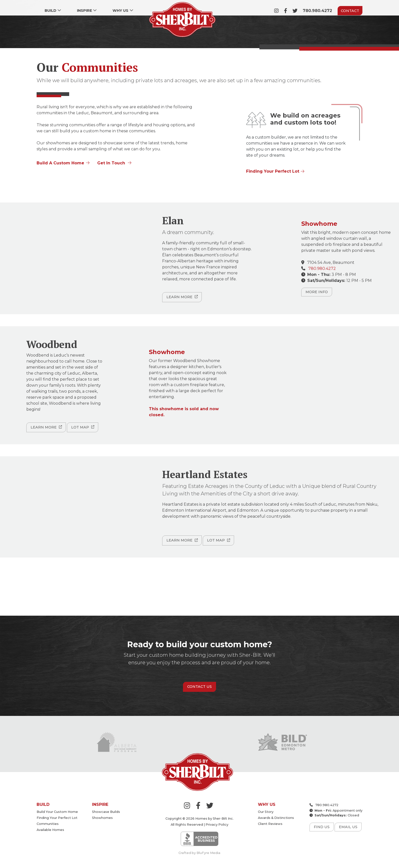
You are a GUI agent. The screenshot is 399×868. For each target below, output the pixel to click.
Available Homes (50, 830)
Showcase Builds (106, 812)
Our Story (266, 812)
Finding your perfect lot (57, 818)
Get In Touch (111, 163)
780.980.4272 (317, 11)
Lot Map (80, 427)
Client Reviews (270, 824)
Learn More (179, 297)
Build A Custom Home (60, 163)
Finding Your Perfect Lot (273, 171)
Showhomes (102, 818)
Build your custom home (57, 812)
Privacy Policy (217, 825)
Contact (350, 11)
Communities (48, 824)
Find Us (322, 827)
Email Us (348, 827)
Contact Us (199, 687)
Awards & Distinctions (276, 818)
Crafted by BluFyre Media (199, 853)
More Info (317, 292)
